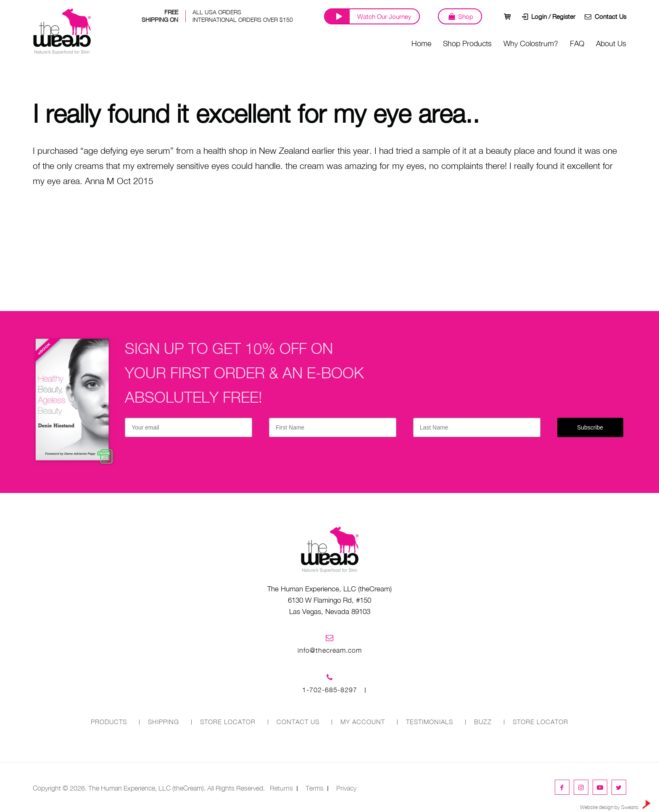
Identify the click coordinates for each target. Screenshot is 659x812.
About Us (611, 59)
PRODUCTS (108, 722)
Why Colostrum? (531, 59)
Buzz (483, 722)
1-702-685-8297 (330, 690)
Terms (315, 788)
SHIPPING (163, 722)
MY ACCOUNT (362, 722)
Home (421, 59)
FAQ (577, 59)
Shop (455, 32)
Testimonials (430, 722)
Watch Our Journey (377, 32)
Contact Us (604, 32)
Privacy (346, 788)
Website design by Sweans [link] (615, 805)
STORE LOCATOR (227, 722)
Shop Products (467, 59)
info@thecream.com (330, 650)
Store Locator (541, 722)
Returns (281, 788)
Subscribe (590, 427)
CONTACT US (298, 722)
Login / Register (545, 32)
